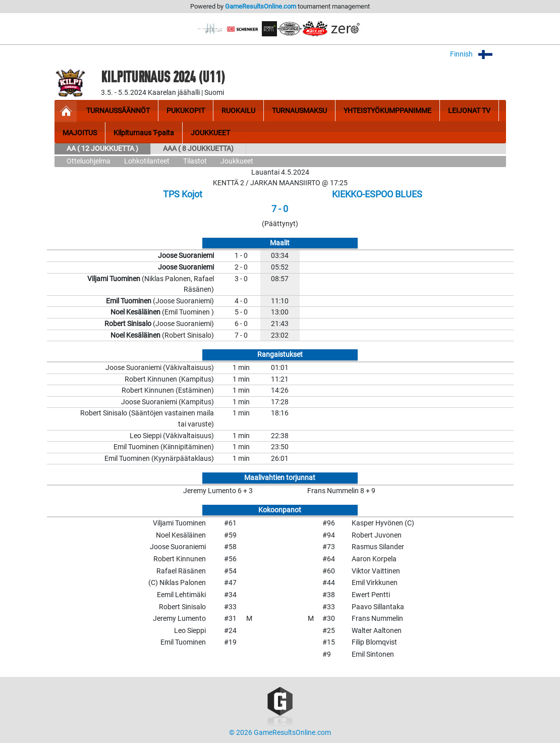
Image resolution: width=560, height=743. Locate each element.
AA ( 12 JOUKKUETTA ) (102, 149)
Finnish (478, 54)
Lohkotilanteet (147, 161)
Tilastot (195, 161)
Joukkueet (237, 161)
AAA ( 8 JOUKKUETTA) (198, 149)
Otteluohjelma (89, 161)
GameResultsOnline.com (261, 6)
